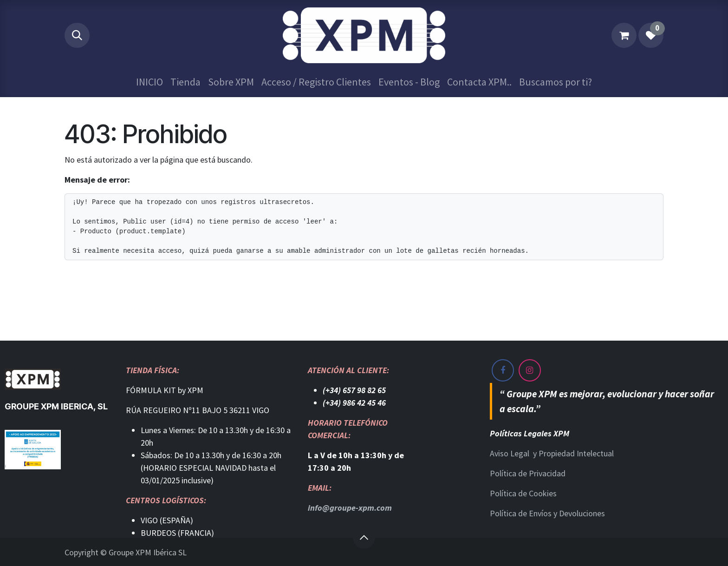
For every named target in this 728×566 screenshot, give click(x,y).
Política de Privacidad (528, 473)
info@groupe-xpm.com (350, 508)
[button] (77, 35)
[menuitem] (149, 82)
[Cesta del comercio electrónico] (624, 35)
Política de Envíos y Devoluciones (547, 513)
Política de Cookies (523, 493)
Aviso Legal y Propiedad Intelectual (552, 453)
